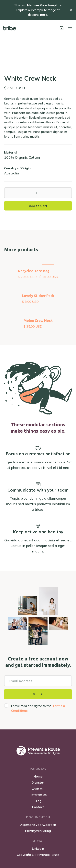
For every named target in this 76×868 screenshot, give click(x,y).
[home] (9, 28)
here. (44, 15)
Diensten (38, 782)
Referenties (38, 795)
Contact (38, 807)
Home (38, 776)
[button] (62, 28)
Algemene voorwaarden (38, 825)
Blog (38, 801)
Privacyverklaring (38, 831)
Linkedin (38, 848)
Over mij (38, 789)
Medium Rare (37, 5)
